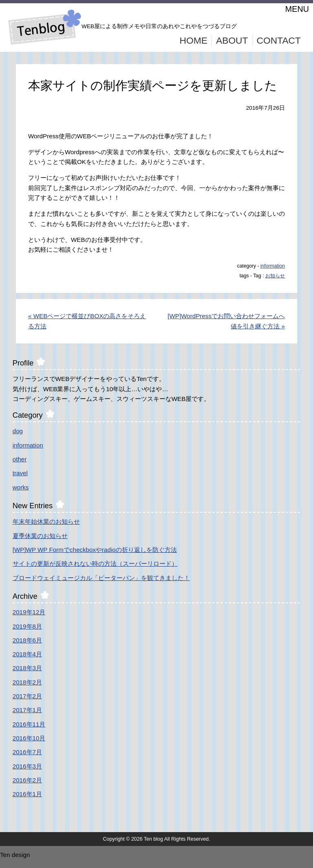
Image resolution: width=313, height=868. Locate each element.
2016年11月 (29, 724)
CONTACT (279, 40)
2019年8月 (27, 626)
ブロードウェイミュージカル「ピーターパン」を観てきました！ (101, 578)
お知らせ (275, 276)
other (20, 459)
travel (20, 473)
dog (18, 431)
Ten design (15, 855)
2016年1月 (27, 794)
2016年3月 (27, 766)
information (273, 266)
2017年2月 (27, 696)
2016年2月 (27, 780)
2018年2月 (27, 682)
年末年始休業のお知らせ (46, 521)
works (21, 487)
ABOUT (232, 40)
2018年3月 (27, 668)
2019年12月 (29, 612)
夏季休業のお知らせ (40, 536)
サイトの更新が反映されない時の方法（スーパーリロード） (95, 564)
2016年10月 (29, 738)
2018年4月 (27, 654)
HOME (194, 40)
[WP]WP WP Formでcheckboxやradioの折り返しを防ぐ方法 (95, 550)
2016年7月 (27, 752)
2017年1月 (27, 710)
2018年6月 (27, 640)
